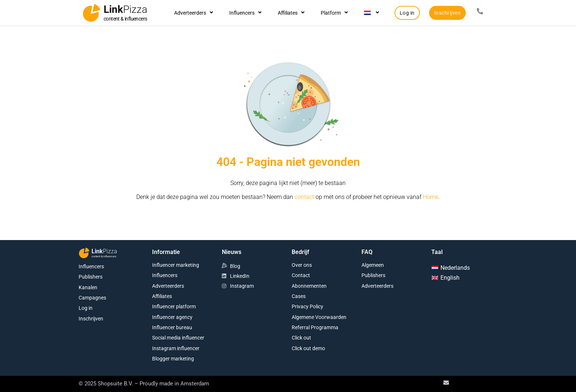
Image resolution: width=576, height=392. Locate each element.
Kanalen (88, 287)
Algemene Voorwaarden (319, 317)
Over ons (302, 265)
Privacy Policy (307, 306)
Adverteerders (194, 13)
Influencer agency (172, 317)
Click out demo (308, 348)
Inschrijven (91, 319)
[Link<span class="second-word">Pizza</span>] (91, 13)
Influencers (245, 13)
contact (304, 197)
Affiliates (291, 13)
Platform (334, 13)
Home (431, 197)
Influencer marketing (176, 265)
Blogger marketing (173, 359)
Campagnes (92, 298)
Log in (86, 308)
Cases (299, 296)
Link (125, 9)
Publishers (91, 277)
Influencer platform (174, 306)
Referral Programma (315, 327)
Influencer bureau (172, 327)
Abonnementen (309, 286)
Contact (301, 275)
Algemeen (373, 265)
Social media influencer (178, 338)
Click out (301, 338)
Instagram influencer (176, 348)
